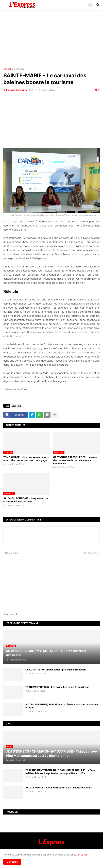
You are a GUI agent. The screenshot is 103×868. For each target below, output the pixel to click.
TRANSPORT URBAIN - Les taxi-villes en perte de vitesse (57, 687)
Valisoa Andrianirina (15, 90)
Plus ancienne (90, 553)
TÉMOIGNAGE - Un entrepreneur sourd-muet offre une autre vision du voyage (26, 459)
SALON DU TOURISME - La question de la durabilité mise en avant (26, 500)
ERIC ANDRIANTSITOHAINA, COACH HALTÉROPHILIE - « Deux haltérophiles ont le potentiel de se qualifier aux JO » (60, 772)
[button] (5, 5)
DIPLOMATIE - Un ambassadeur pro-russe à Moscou (56, 670)
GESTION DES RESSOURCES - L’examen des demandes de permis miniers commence (76, 460)
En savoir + (84, 855)
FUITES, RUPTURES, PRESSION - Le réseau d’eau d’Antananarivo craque (62, 706)
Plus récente (12, 553)
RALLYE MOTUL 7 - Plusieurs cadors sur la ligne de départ (58, 788)
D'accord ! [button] (12, 862)
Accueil (7, 69)
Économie (19, 69)
